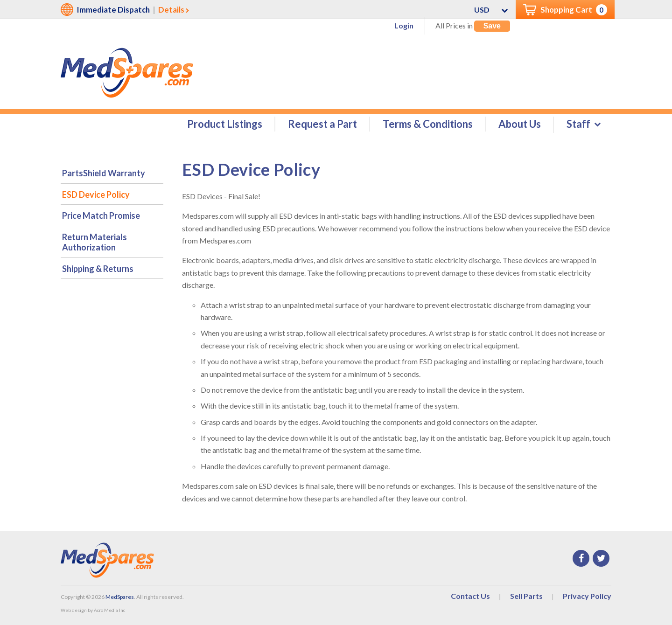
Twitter (601, 559)
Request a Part (322, 124)
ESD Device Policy (96, 195)
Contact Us (470, 596)
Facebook (581, 559)
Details (171, 10)
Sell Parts (526, 596)
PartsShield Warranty (104, 174)
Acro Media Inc (109, 611)
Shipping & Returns (98, 269)
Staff (578, 124)
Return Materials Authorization (94, 243)
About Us (520, 124)
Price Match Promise (101, 216)
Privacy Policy (587, 596)
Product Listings (225, 124)
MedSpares (120, 597)
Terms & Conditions (428, 124)
